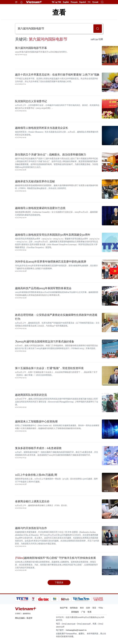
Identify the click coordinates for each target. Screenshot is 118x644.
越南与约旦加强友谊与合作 (31, 528)
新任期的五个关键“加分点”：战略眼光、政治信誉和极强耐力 (51, 155)
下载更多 (59, 582)
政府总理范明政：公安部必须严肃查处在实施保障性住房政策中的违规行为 (56, 317)
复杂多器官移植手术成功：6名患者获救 (38, 448)
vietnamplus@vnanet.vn (76, 630)
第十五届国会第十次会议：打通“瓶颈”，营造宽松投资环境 (49, 368)
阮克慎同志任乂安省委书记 (31, 101)
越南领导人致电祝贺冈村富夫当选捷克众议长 (42, 128)
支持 (88, 608)
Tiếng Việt (56, 2)
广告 (83, 612)
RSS (82, 608)
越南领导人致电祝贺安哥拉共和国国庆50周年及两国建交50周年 (53, 235)
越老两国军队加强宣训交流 (31, 395)
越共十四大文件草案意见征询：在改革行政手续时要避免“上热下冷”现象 (57, 75)
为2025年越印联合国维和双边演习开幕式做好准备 (45, 342)
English (66, 2)
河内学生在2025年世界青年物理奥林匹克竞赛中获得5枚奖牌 (51, 262)
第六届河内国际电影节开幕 (31, 48)
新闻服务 (75, 612)
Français (74, 2)
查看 (59, 12)
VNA (101, 608)
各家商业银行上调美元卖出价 (32, 501)
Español (83, 2)
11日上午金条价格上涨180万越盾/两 (36, 475)
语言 (94, 608)
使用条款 (74, 608)
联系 (90, 612)
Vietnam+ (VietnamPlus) (34, 2)
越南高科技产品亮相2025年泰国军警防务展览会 (43, 288)
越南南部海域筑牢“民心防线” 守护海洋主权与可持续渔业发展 (56, 558)
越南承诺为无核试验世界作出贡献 (35, 181)
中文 (89, 2)
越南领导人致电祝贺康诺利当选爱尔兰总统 (40, 208)
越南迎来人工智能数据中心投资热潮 (36, 421)
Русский (95, 2)
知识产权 (64, 608)
